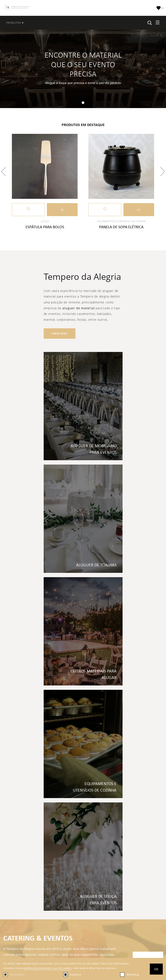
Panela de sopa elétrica (121, 227)
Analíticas (76, 974)
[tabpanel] (83, 69)
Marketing (133, 974)
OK (156, 969)
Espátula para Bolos (45, 227)
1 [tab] (84, 104)
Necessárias (17, 974)
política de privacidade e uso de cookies (48, 968)
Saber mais (60, 334)
